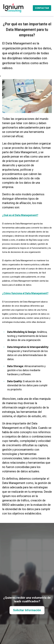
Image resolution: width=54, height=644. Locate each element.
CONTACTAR (42, 8)
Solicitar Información (27, 610)
